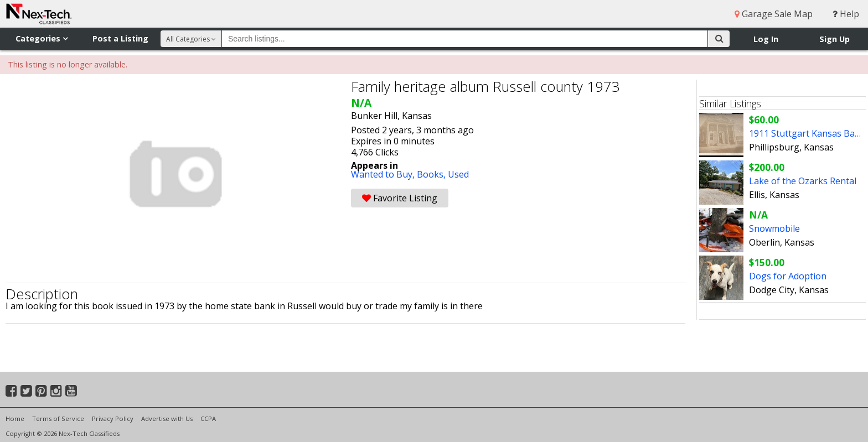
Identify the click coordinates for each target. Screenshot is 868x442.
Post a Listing (120, 38)
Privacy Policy (113, 418)
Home (15, 418)
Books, (432, 174)
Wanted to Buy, (384, 174)
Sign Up (835, 39)
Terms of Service (58, 418)
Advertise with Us (167, 418)
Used (458, 174)
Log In (766, 39)
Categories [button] (42, 38)
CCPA (208, 418)
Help (846, 14)
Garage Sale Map (774, 14)
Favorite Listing (400, 198)
